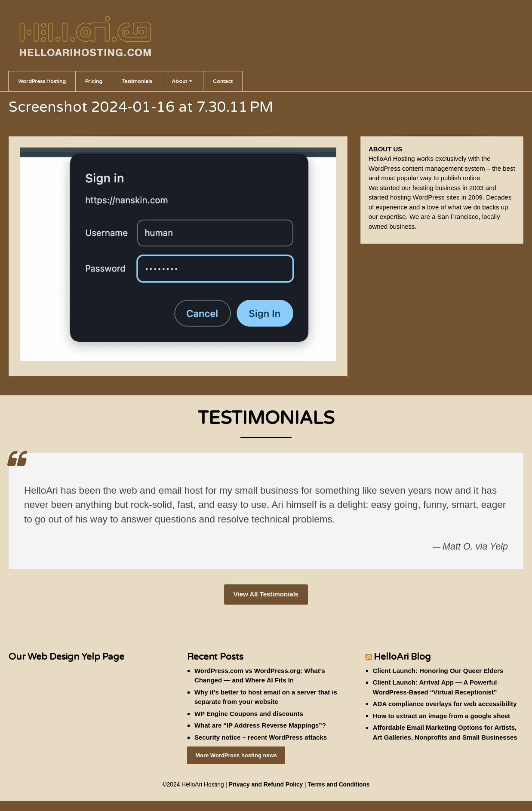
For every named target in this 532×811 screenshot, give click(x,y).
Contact (223, 81)
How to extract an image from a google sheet (441, 716)
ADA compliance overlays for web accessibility (445, 704)
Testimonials (137, 81)
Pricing (94, 81)
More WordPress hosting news (236, 755)
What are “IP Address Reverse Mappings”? (260, 725)
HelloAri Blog (402, 657)
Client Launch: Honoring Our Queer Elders (438, 671)
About (182, 81)
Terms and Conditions (338, 785)
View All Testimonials (266, 594)
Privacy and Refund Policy (266, 785)
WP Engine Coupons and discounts (249, 714)
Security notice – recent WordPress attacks (261, 737)
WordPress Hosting (42, 81)
